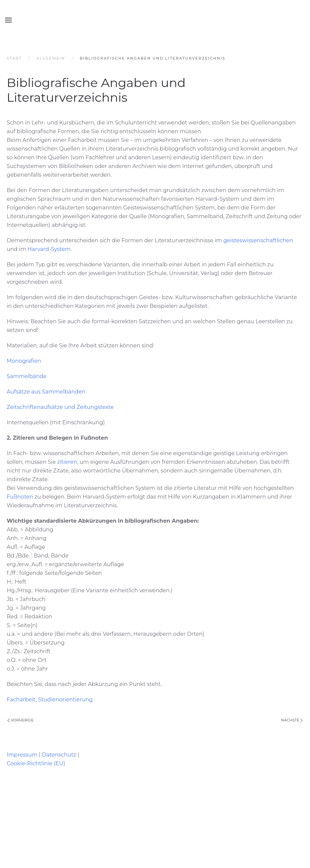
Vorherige (20, 720)
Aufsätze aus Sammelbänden (46, 392)
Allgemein (51, 58)
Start (14, 58)
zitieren (67, 462)
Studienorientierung (66, 700)
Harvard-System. (50, 249)
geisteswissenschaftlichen (258, 240)
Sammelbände (27, 376)
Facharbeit (21, 700)
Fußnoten (21, 497)
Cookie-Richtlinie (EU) (36, 763)
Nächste (292, 720)
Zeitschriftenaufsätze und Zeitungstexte (60, 407)
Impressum (22, 755)
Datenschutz (59, 755)
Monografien (24, 361)
